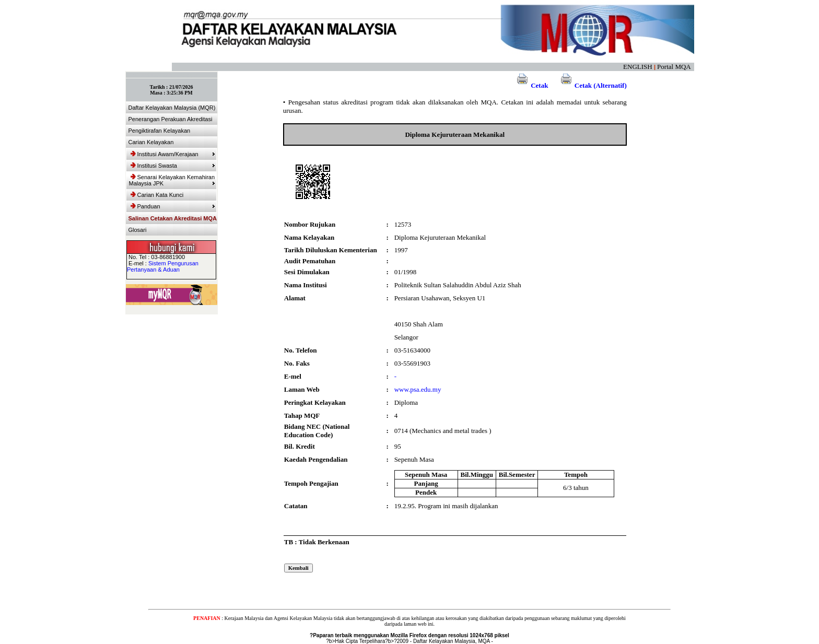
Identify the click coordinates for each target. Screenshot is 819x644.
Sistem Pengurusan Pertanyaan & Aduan (163, 266)
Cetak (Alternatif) (592, 85)
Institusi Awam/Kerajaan (173, 154)
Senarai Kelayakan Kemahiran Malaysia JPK (172, 180)
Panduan (173, 206)
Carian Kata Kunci (157, 195)
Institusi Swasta (173, 166)
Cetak (531, 85)
